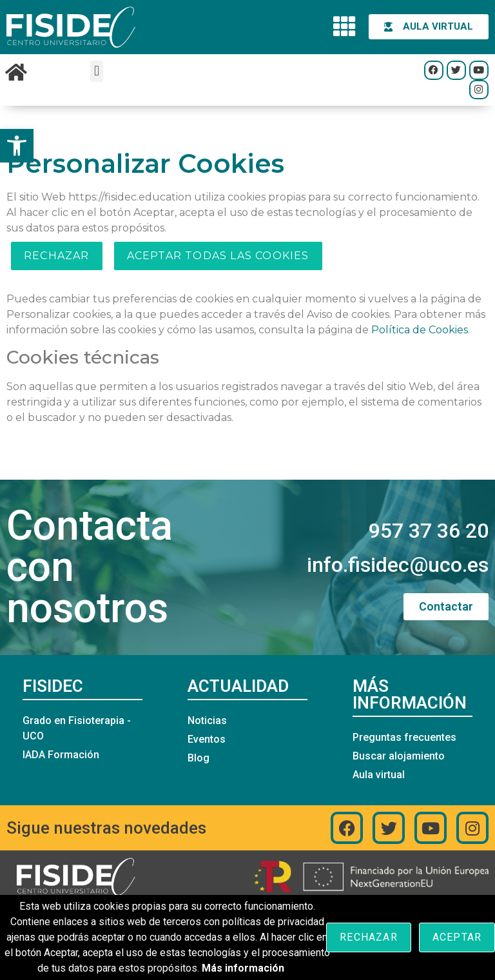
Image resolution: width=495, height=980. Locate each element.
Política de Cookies (420, 330)
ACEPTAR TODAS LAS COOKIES (218, 256)
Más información (243, 968)
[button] (17, 146)
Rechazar (57, 256)
